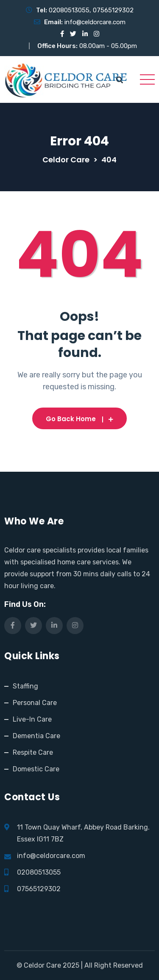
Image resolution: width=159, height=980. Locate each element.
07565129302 (113, 10)
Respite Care (33, 752)
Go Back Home (79, 419)
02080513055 (69, 10)
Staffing (25, 686)
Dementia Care (36, 736)
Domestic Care (36, 769)
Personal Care (35, 703)
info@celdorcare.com (95, 22)
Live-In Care (32, 719)
